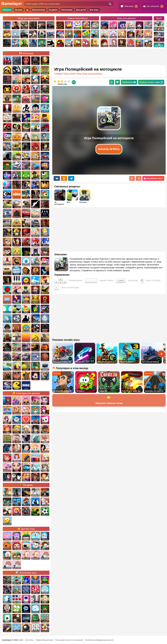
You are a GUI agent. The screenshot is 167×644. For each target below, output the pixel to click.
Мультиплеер (39, 10)
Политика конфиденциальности (99, 640)
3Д (27, 10)
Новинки (7, 10)
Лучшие (19, 10)
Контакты (29, 640)
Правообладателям (44, 640)
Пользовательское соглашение (69, 640)
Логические (67, 10)
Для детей (81, 10)
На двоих (53, 10)
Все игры (94, 10)
